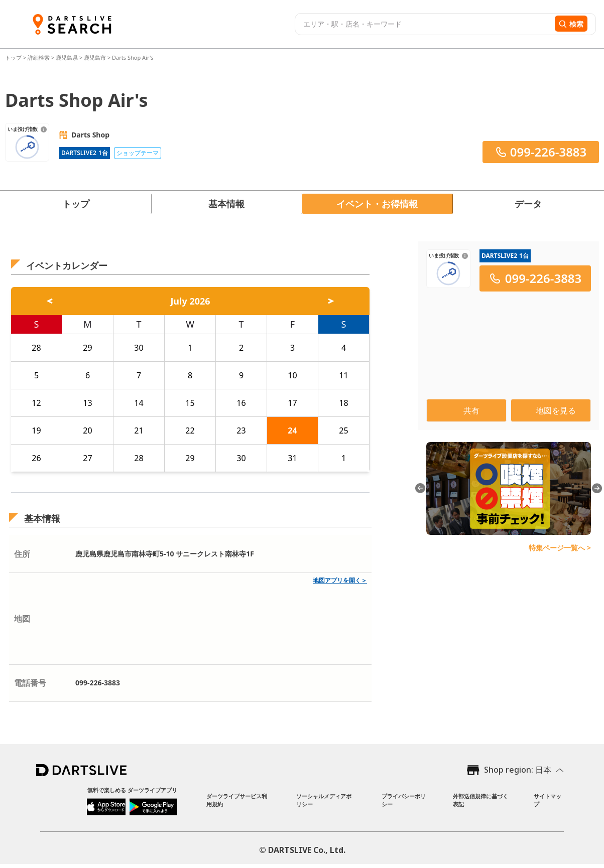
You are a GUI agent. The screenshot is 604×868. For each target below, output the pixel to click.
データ (528, 204)
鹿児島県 (67, 57)
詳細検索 (39, 57)
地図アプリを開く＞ (340, 580)
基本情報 (226, 204)
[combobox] (424, 24)
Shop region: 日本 (518, 770)
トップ (14, 57)
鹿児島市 (95, 57)
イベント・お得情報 (377, 204)
